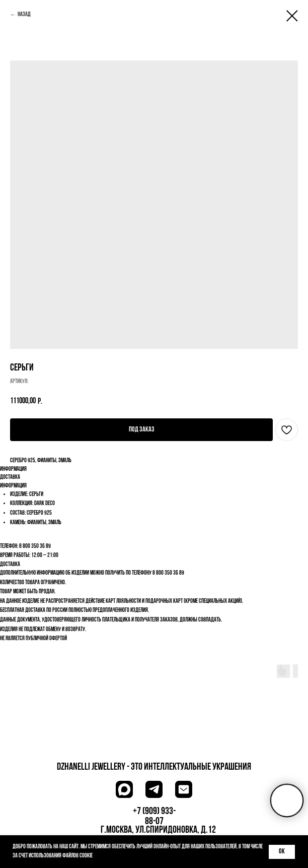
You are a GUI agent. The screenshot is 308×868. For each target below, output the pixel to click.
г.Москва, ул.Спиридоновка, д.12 (158, 830)
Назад (24, 15)
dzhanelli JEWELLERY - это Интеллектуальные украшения (154, 767)
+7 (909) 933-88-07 (154, 817)
